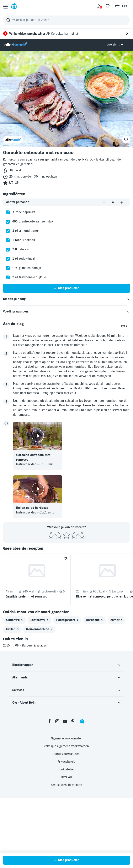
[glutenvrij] (14, 620)
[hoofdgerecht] (67, 620)
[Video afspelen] (38, 436)
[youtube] (65, 721)
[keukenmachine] (39, 629)
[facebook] (50, 721)
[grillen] (12, 629)
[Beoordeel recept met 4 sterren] (74, 535)
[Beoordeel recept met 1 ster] (51, 535)
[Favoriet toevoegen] (66, 558)
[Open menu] (5, 6)
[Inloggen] (100, 6)
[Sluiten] (127, 34)
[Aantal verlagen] (104, 202)
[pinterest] (73, 721)
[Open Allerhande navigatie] (116, 45)
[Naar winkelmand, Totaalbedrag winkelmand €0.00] (121, 6)
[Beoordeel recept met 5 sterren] (82, 535)
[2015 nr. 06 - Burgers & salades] (66, 646)
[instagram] (57, 721)
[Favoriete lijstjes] (108, 6)
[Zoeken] (66, 20)
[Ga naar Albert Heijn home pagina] (14, 6)
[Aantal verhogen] (122, 202)
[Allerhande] (16, 45)
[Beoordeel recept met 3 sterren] (66, 535)
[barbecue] (94, 620)
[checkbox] (8, 212)
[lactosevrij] (40, 620)
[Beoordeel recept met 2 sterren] (59, 535)
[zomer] (117, 620)
